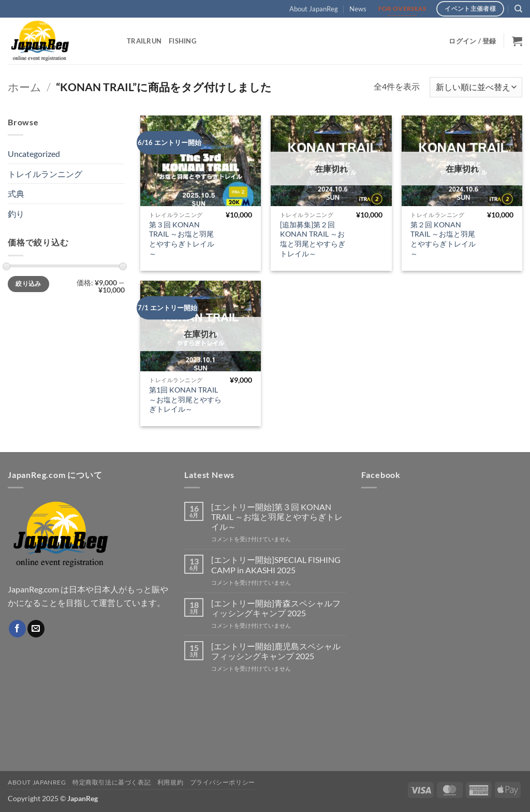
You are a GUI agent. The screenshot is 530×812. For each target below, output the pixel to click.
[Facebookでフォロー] (17, 629)
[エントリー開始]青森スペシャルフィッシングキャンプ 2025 (276, 608)
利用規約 (170, 782)
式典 (16, 193)
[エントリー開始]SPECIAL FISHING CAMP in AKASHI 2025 (276, 564)
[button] (472, 41)
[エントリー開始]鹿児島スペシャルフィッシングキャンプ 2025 (276, 651)
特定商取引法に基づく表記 (112, 782)
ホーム (25, 87)
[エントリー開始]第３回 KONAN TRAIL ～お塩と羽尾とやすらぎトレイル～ (277, 517)
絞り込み (28, 284)
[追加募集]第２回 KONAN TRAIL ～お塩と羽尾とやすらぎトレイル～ (313, 239)
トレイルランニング (45, 174)
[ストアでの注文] (476, 87)
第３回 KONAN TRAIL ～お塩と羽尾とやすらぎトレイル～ (182, 239)
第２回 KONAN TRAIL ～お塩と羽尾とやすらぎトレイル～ (443, 239)
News (358, 9)
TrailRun (144, 41)
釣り (16, 214)
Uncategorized (34, 154)
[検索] (518, 9)
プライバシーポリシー (223, 782)
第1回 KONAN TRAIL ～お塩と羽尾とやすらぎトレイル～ (185, 399)
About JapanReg (314, 9)
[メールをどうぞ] (36, 629)
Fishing (182, 41)
